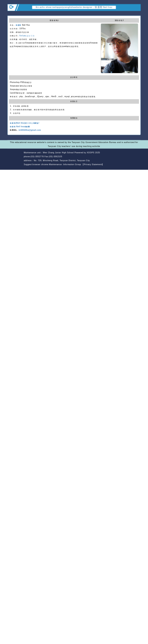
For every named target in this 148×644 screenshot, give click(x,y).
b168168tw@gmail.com (30, 130)
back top (135, 157)
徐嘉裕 (19, 25)
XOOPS (91, 153)
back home (122, 157)
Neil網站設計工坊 (27, 36)
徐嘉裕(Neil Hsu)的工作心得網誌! (25, 123)
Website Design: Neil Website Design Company (15, 159)
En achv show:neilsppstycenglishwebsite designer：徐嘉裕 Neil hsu (74, 7)
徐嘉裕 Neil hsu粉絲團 (20, 127)
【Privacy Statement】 (93, 165)
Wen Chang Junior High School (58, 153)
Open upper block (137, 14)
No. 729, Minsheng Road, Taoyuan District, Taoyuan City (62, 161)
